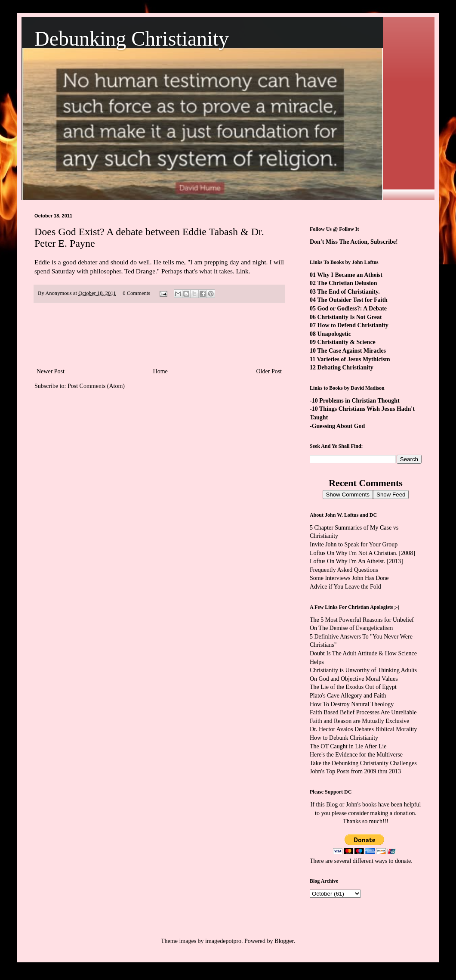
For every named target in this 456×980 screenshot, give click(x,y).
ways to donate (393, 861)
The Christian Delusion (347, 283)
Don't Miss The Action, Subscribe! (354, 242)
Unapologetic (334, 334)
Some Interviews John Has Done (349, 578)
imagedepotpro (223, 941)
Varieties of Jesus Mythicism (353, 359)
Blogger (284, 941)
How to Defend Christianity (353, 325)
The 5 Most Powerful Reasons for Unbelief (362, 620)
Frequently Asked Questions (344, 570)
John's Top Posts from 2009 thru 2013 (355, 771)
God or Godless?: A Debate (352, 309)
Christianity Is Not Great (350, 317)
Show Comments (348, 495)
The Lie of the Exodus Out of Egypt (353, 687)
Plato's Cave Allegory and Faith (348, 696)
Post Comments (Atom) (96, 386)
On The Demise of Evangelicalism (351, 628)
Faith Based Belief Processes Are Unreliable (363, 712)
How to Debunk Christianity (344, 738)
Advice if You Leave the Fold (345, 587)
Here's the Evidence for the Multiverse (356, 755)
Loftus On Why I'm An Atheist (347, 561)
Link (242, 271)
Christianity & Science (347, 342)
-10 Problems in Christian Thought (355, 401)
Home (160, 371)
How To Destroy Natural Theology (352, 704)
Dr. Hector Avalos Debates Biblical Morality (363, 729)
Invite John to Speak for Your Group (354, 544)
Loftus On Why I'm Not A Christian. (354, 553)
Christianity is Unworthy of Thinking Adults (363, 670)
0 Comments (136, 293)
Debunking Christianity (132, 39)
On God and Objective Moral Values (354, 679)
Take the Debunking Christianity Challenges (363, 763)
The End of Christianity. (348, 292)
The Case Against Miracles (351, 351)
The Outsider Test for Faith (352, 300)
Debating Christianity (345, 367)
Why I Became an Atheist (350, 275)
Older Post (269, 371)
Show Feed (391, 495)
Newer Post (51, 371)
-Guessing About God (337, 426)
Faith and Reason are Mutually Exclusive (359, 721)
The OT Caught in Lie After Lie (348, 746)
